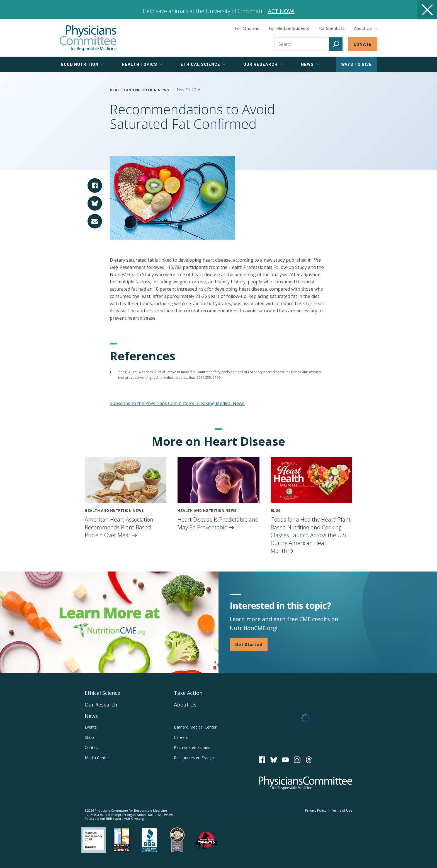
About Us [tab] (366, 28)
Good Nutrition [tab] (82, 64)
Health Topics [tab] (142, 64)
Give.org (137, 818)
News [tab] (310, 64)
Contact (92, 747)
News (91, 716)
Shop (89, 737)
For (289, 28)
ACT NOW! (281, 11)
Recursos (193, 747)
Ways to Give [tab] (356, 64)
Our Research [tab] (263, 64)
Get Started (249, 644)
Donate (363, 44)
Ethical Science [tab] (203, 64)
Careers (181, 737)
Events (91, 727)
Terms (342, 810)
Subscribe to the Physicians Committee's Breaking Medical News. (178, 403)
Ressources (195, 758)
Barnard (195, 727)
